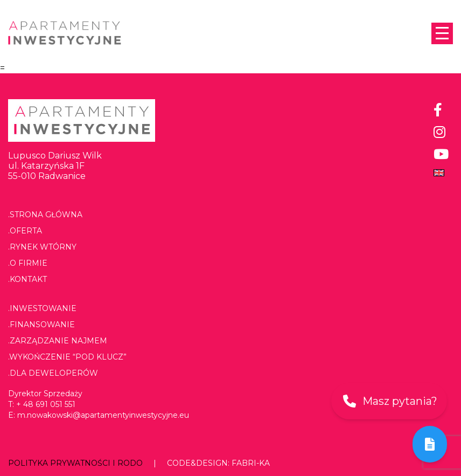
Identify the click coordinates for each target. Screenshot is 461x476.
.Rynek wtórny (42, 247)
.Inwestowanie (42, 308)
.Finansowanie (41, 325)
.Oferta (25, 231)
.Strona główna (45, 215)
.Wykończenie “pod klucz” (67, 357)
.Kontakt (27, 279)
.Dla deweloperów (53, 373)
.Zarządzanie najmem (58, 341)
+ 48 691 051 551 (46, 404)
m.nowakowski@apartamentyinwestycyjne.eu (103, 415)
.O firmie (28, 263)
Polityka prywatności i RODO (75, 463)
